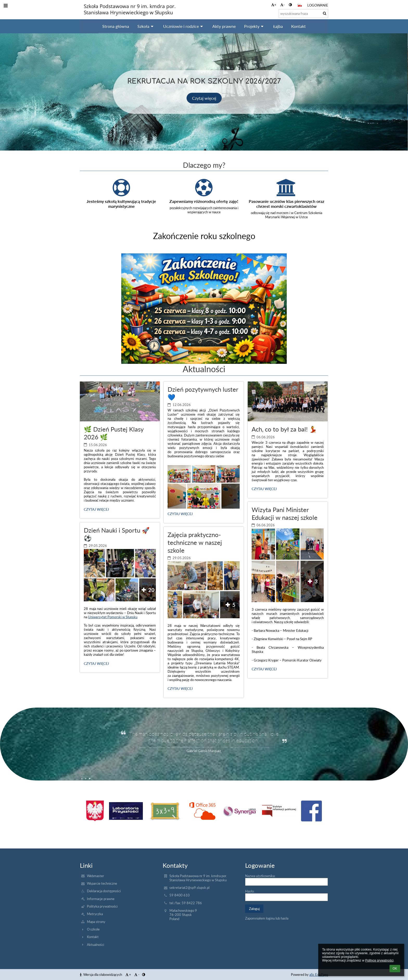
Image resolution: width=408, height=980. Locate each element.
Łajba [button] (278, 26)
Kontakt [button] (298, 26)
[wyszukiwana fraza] (303, 14)
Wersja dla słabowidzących (101, 975)
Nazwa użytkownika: (260, 876)
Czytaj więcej (204, 98)
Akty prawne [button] (224, 26)
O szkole (93, 929)
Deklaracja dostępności (104, 891)
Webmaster (95, 876)
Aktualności (95, 945)
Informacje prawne (101, 899)
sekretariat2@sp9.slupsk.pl (189, 888)
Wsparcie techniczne (102, 883)
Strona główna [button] (116, 26)
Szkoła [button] (146, 26)
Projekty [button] (254, 26)
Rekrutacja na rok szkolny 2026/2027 (204, 81)
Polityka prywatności (102, 906)
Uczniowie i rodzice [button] (184, 26)
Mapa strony (96, 922)
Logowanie (318, 5)
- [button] (282, 5)
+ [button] (274, 5)
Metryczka (95, 914)
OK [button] (395, 969)
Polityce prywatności (379, 960)
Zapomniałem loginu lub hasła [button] (267, 918)
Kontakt (93, 937)
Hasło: (250, 891)
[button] (300, 5)
